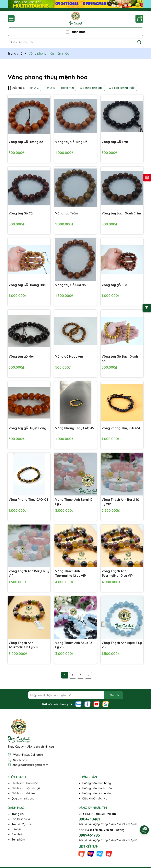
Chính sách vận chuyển (26, 788)
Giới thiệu (18, 834)
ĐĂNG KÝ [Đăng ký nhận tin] (113, 695)
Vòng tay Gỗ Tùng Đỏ (71, 142)
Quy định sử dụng (23, 798)
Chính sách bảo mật (25, 783)
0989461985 (89, 835)
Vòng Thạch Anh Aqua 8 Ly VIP (122, 645)
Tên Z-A (50, 88)
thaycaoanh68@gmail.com (31, 765)
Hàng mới (67, 88)
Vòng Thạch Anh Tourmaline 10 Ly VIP (117, 573)
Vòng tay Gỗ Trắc (115, 142)
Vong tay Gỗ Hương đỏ (26, 142)
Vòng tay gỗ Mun (22, 356)
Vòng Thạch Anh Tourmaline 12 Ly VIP (71, 573)
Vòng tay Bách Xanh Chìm (121, 213)
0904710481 (21, 760)
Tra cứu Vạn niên (22, 824)
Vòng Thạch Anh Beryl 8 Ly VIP (29, 573)
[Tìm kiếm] (139, 42)
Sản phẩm (18, 840)
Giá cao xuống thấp (122, 88)
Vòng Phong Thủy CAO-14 (121, 428)
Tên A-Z (34, 88)
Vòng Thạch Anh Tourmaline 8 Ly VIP (23, 645)
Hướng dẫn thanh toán (97, 788)
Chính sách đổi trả (23, 793)
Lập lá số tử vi (21, 819)
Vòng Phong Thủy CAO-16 (74, 428)
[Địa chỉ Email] (76, 695)
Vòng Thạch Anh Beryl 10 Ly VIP (120, 502)
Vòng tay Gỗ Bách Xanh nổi (120, 359)
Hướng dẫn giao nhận (97, 793)
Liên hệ (16, 829)
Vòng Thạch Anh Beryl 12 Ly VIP (74, 502)
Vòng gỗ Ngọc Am (69, 356)
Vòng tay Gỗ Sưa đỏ (70, 285)
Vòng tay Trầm (67, 213)
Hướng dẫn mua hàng (97, 783)
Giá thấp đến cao (91, 88)
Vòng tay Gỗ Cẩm (22, 213)
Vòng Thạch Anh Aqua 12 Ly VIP (74, 645)
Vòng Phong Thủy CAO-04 (28, 500)
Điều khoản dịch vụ (95, 798)
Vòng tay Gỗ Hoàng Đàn (27, 285)
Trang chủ (18, 814)
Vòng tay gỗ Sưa (114, 285)
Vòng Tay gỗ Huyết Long (27, 428)
